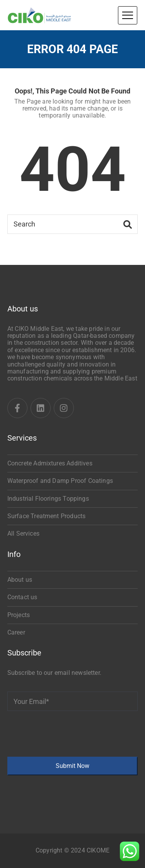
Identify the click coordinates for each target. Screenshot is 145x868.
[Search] (73, 224)
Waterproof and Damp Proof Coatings (60, 481)
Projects (19, 615)
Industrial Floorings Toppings (48, 499)
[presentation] (66, 734)
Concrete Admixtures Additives (50, 463)
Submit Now (72, 766)
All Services (23, 533)
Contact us (22, 597)
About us (20, 580)
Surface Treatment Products (46, 516)
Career (16, 632)
